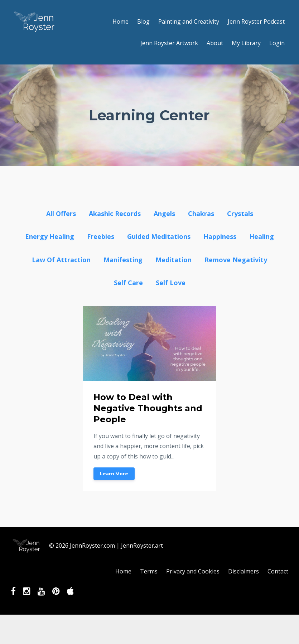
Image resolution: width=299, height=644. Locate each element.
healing (262, 236)
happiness (220, 236)
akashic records (115, 213)
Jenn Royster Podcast (256, 21)
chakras (201, 213)
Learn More (114, 474)
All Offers (61, 213)
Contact (278, 571)
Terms (149, 571)
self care (128, 283)
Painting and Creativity (189, 21)
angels (164, 213)
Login (277, 43)
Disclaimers (243, 571)
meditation (173, 260)
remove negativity (236, 260)
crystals (240, 213)
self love (171, 283)
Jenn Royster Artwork (169, 43)
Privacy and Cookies (193, 571)
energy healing (50, 236)
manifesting (123, 260)
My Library (246, 43)
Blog (143, 21)
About (215, 43)
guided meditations (159, 236)
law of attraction (61, 260)
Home (120, 21)
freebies (101, 236)
